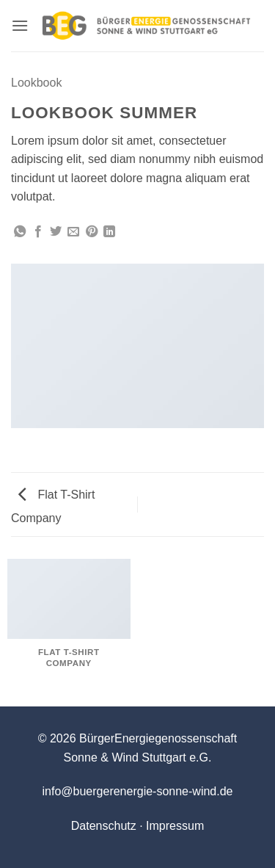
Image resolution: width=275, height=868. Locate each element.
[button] (20, 25)
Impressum (175, 826)
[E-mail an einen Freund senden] (73, 232)
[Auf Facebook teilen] (38, 232)
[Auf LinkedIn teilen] (109, 232)
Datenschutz (104, 826)
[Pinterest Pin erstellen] (92, 232)
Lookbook (36, 83)
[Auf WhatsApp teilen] (20, 232)
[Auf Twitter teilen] (56, 232)
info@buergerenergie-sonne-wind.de (138, 791)
